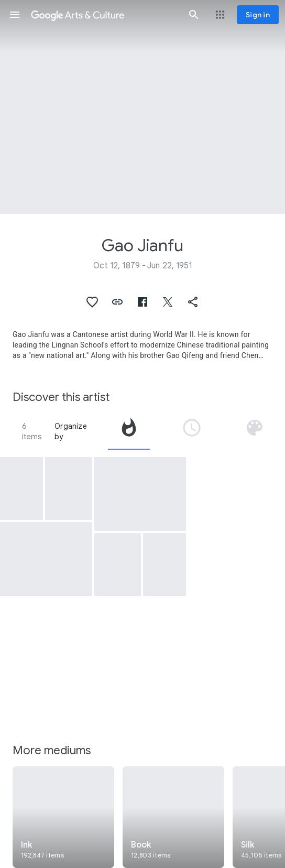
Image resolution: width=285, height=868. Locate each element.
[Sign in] (258, 15)
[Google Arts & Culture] (104, 15)
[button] (15, 15)
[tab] (129, 431)
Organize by (71, 431)
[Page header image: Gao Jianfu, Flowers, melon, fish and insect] (142, 107)
